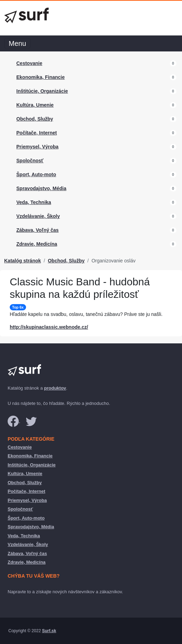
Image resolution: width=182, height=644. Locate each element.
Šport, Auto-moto (36, 174)
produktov (55, 388)
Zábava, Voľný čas (38, 230)
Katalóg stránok (23, 261)
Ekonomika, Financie (40, 77)
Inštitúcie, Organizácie (42, 91)
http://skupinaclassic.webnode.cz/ (49, 327)
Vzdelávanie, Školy (38, 216)
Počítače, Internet (37, 133)
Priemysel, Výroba (37, 147)
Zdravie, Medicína (37, 244)
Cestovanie (29, 63)
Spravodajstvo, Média (41, 188)
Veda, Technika (34, 202)
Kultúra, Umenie (35, 105)
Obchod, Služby (35, 119)
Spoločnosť (30, 161)
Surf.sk (49, 631)
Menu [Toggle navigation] (17, 43)
